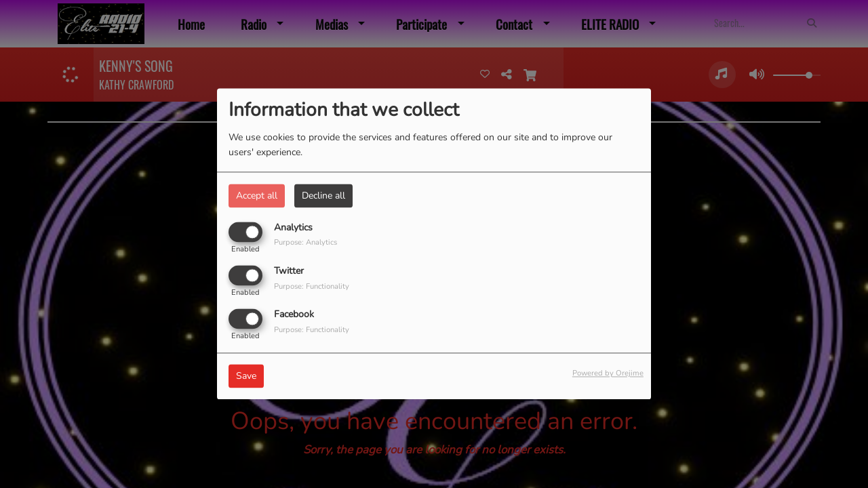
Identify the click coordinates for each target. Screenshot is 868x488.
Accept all (257, 196)
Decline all (323, 196)
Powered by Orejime (608, 374)
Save (246, 377)
